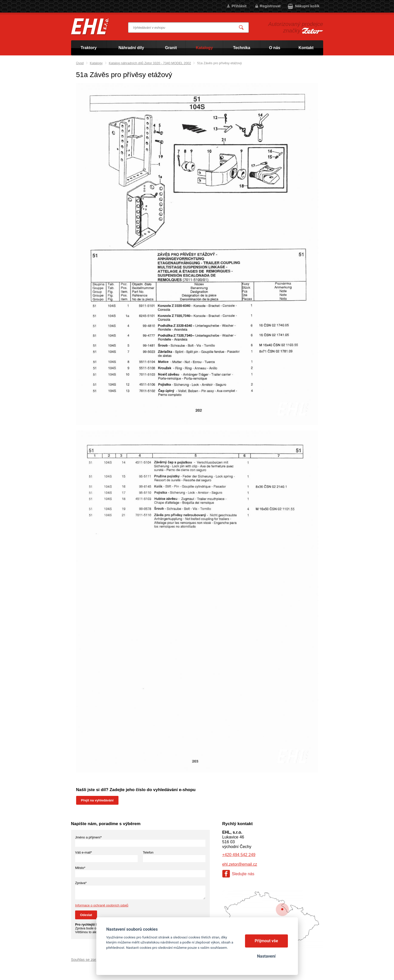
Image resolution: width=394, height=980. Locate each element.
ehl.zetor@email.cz (240, 864)
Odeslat (86, 915)
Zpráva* (81, 883)
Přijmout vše (266, 941)
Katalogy (96, 63)
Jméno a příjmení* (88, 837)
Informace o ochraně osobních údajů (102, 905)
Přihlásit (239, 6)
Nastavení (266, 956)
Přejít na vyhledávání (97, 800)
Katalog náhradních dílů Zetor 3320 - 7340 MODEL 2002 (150, 63)
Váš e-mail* (83, 852)
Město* (80, 868)
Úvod (80, 63)
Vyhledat (241, 28)
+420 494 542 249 (239, 855)
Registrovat (270, 6)
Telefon (148, 852)
